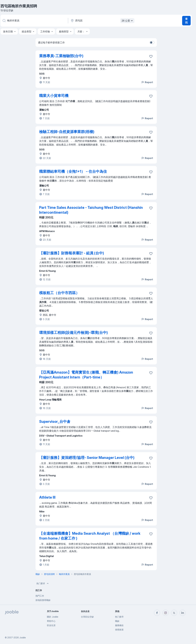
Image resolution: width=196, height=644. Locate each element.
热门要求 (43, 583)
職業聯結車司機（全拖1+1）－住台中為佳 (73, 171)
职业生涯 (51, 625)
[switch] (152, 42)
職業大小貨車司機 (54, 96)
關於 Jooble (53, 617)
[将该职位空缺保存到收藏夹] (151, 56)
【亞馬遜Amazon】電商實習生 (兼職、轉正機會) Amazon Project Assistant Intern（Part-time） (86, 375)
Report (147, 82)
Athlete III (47, 497)
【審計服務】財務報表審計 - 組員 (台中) (72, 253)
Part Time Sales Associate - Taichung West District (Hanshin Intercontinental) (91, 210)
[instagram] (166, 613)
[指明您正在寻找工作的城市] (102, 21)
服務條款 (119, 625)
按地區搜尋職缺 (43, 600)
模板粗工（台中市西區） (59, 293)
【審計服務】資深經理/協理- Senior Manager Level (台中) (87, 458)
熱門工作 (40, 596)
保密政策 (119, 630)
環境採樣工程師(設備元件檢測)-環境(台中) (73, 333)
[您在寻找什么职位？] (34, 21)
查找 (186, 21)
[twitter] (174, 613)
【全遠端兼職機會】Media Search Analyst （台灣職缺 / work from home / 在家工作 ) (90, 536)
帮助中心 (51, 621)
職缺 (117, 621)
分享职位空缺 (87, 617)
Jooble (23, 638)
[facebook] (157, 613)
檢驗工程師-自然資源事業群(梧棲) (67, 132)
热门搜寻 (119, 617)
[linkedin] (183, 613)
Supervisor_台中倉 (55, 422)
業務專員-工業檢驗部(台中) (61, 56)
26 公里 (128, 21)
